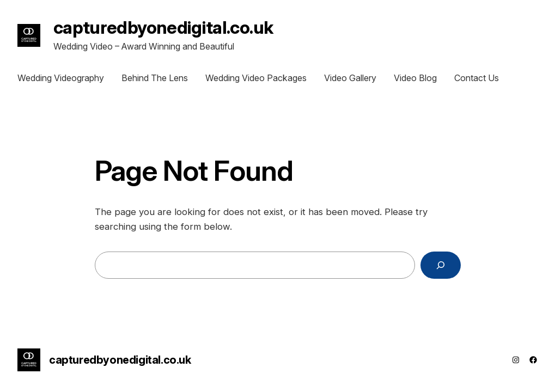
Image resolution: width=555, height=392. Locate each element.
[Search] (440, 265)
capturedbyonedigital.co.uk (163, 27)
